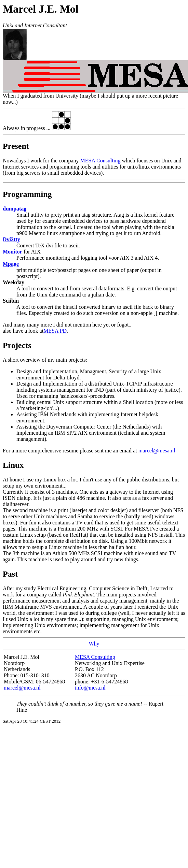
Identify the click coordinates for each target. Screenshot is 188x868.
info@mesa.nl (90, 688)
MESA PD (55, 331)
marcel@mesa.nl (157, 451)
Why (94, 644)
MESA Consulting (100, 161)
